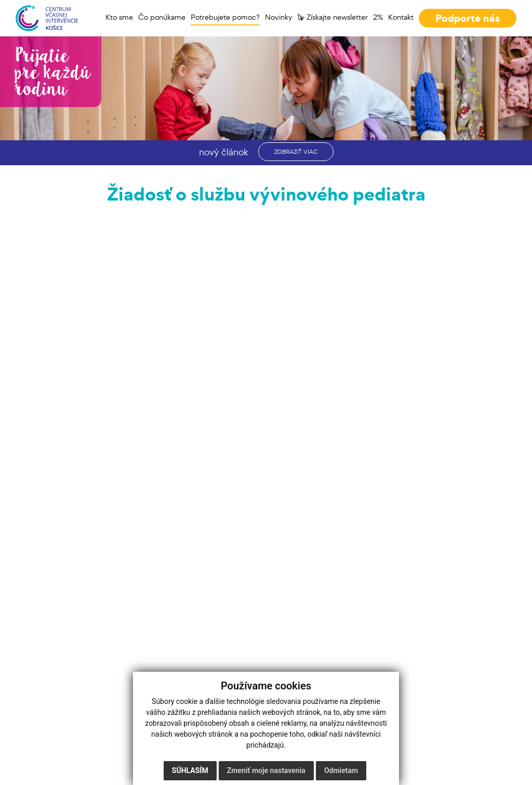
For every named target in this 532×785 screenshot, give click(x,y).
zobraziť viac (296, 152)
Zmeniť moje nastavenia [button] (266, 770)
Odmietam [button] (341, 770)
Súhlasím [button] (190, 770)
